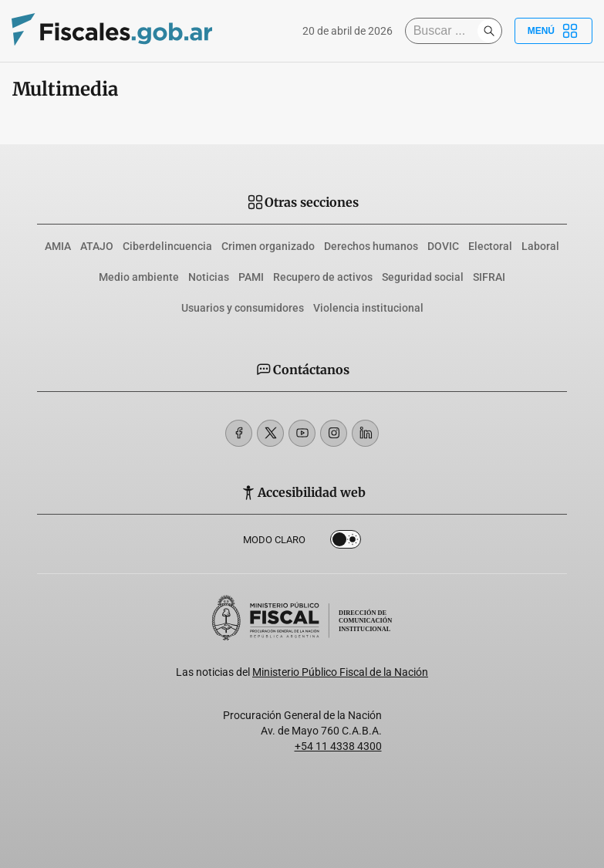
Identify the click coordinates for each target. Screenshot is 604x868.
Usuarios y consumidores (243, 308)
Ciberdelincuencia (167, 246)
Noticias (209, 277)
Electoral (490, 246)
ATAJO (97, 246)
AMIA (58, 246)
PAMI (251, 277)
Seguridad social (423, 277)
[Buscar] (445, 31)
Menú (553, 31)
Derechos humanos (371, 246)
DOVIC (443, 246)
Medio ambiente (139, 277)
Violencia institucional (368, 308)
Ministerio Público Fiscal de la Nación (340, 672)
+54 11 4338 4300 (338, 746)
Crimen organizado (268, 246)
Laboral (540, 246)
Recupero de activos (323, 277)
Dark (346, 542)
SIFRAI (489, 277)
